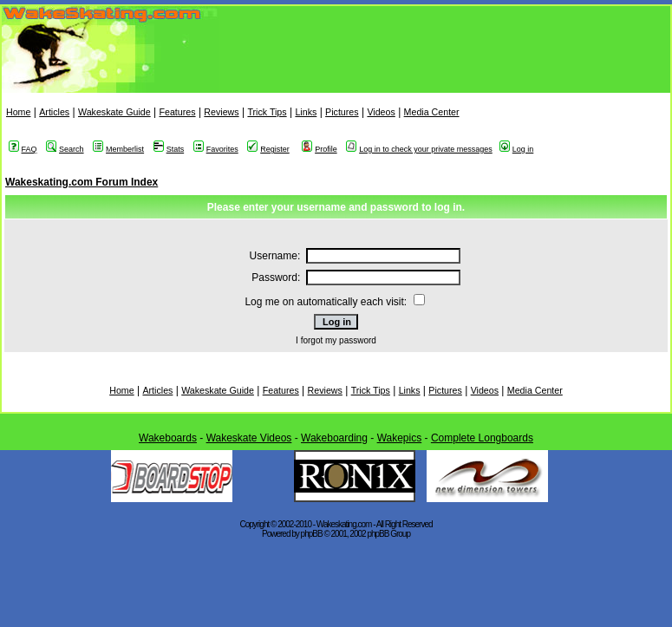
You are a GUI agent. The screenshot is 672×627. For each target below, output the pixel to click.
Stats (169, 149)
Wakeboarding (334, 438)
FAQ (23, 149)
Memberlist (118, 149)
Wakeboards (168, 438)
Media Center (432, 112)
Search (65, 149)
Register (268, 149)
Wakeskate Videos (249, 438)
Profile (320, 149)
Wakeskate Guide (114, 112)
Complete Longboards (482, 438)
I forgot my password (336, 340)
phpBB (312, 534)
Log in (517, 149)
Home (18, 112)
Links (306, 112)
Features (177, 112)
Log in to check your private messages (419, 149)
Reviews (221, 112)
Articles (54, 112)
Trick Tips (267, 112)
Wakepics (400, 438)
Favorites (216, 149)
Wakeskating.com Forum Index (82, 182)
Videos (381, 112)
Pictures (342, 112)
